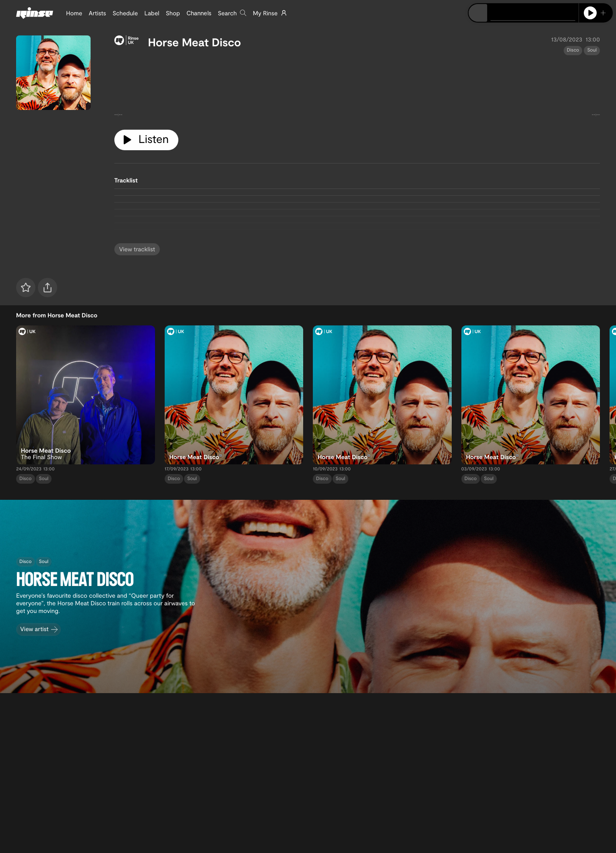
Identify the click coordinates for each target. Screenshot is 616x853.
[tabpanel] (357, 89)
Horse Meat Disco (195, 42)
